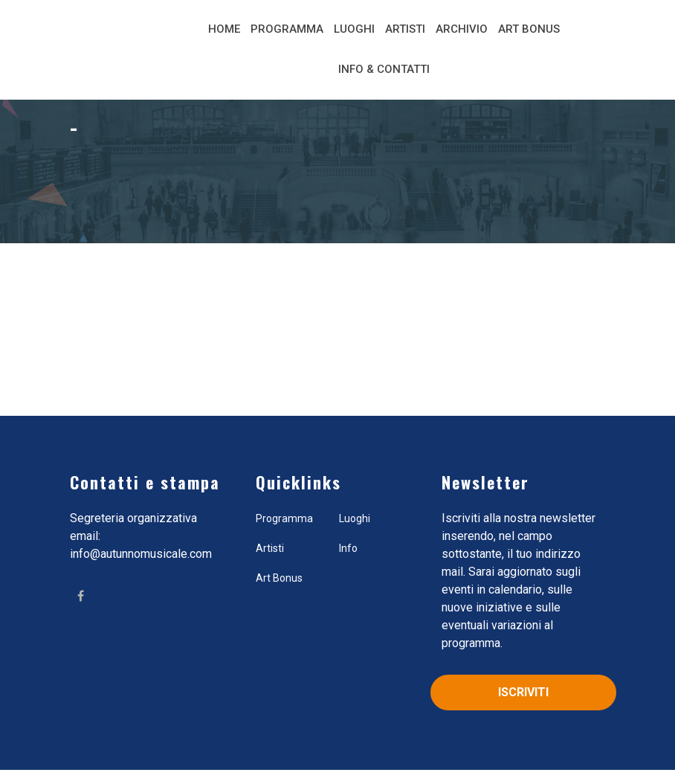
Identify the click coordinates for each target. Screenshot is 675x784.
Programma (287, 29)
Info (348, 548)
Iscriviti (523, 692)
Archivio (462, 29)
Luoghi (354, 29)
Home (224, 29)
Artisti (405, 29)
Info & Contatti (384, 69)
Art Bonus (529, 29)
